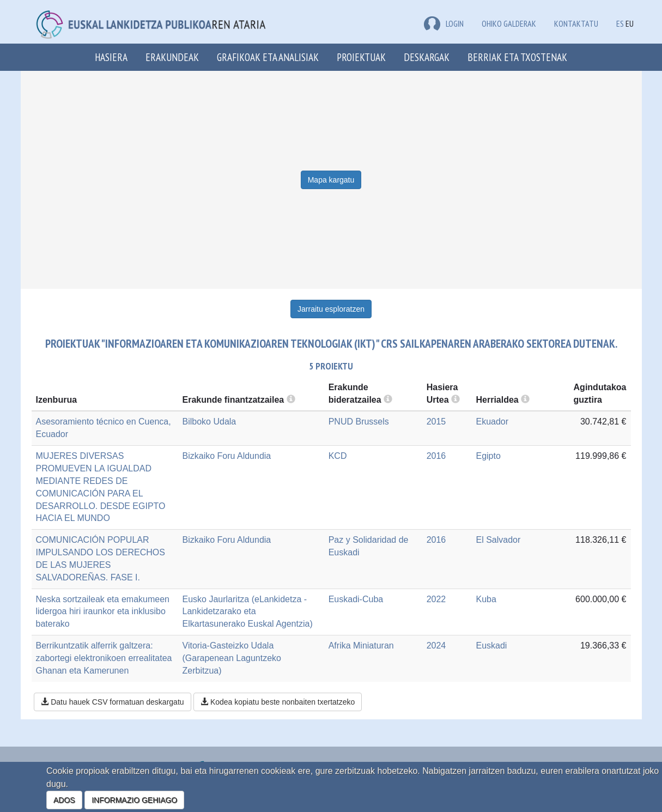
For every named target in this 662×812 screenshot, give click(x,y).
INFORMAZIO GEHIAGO (134, 800)
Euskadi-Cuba (356, 599)
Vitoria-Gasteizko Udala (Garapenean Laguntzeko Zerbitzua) (232, 658)
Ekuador (492, 422)
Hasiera (111, 57)
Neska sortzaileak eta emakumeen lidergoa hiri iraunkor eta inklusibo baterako (103, 612)
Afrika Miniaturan (361, 646)
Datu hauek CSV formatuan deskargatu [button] (112, 702)
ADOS (64, 800)
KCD (338, 456)
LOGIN (444, 23)
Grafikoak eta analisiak (268, 57)
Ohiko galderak (509, 23)
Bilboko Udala (209, 422)
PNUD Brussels (359, 422)
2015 (436, 422)
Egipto (488, 456)
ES (620, 23)
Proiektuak (361, 57)
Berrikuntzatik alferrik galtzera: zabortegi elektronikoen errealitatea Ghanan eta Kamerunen (104, 658)
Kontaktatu (576, 23)
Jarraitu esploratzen (331, 309)
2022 (436, 599)
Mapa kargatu (331, 180)
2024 (436, 646)
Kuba (486, 599)
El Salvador (498, 540)
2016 (436, 456)
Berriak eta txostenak (517, 57)
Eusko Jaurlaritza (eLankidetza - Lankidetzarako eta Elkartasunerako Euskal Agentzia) (248, 612)
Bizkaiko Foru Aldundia (227, 456)
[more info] (455, 400)
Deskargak (427, 57)
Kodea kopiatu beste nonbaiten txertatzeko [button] (278, 702)
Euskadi (491, 646)
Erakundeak (172, 57)
